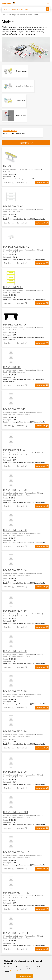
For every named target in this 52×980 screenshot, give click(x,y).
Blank (18, 212)
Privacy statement (16, 971)
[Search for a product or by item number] (24, 9)
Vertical (28, 414)
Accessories (6, 171)
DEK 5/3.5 (12, 212)
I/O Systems (21, 169)
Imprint (7, 971)
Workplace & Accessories (25, 15)
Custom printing (21, 330)
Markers (21, 210)
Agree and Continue (25, 976)
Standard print (21, 414)
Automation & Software (10, 169)
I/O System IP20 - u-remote (33, 169)
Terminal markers (30, 210)
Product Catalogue (11, 15)
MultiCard (39, 210)
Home (3, 15)
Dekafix (5, 212)
